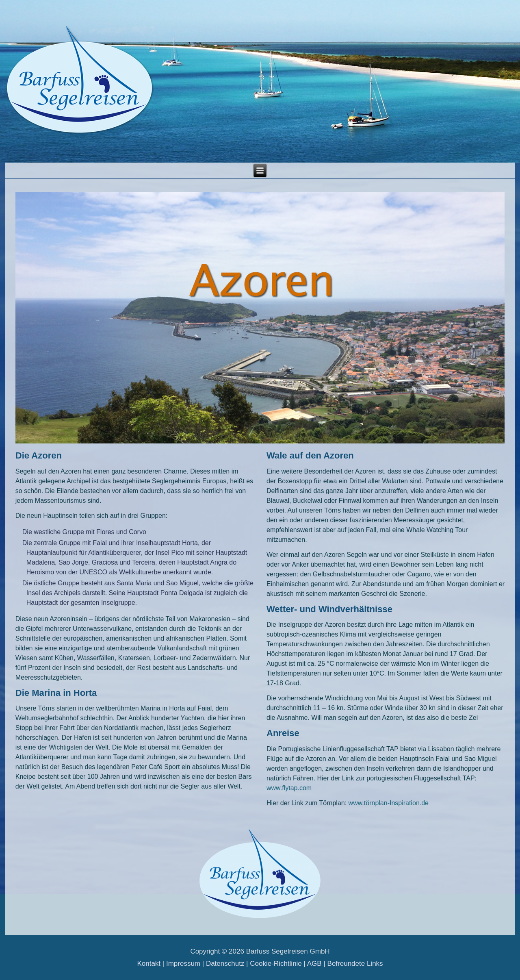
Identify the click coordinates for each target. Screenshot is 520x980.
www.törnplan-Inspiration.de (389, 803)
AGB (314, 964)
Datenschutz (225, 964)
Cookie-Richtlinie (276, 964)
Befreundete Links (355, 964)
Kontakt (149, 964)
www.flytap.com (289, 788)
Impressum (183, 964)
